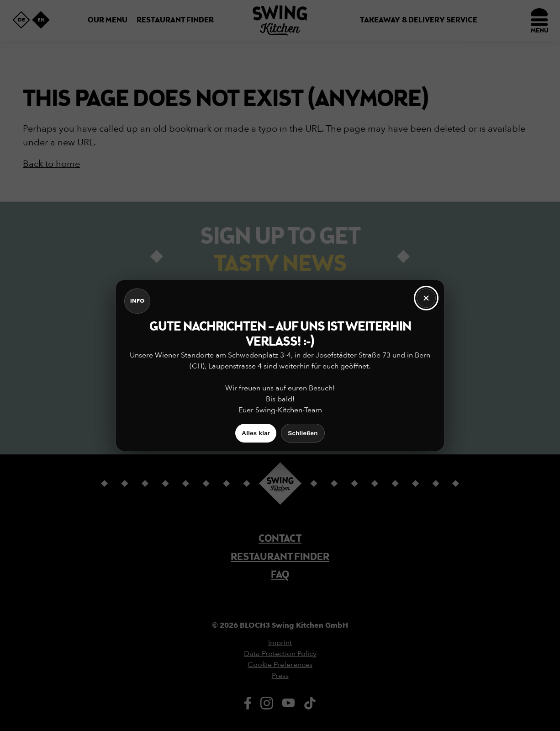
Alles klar (256, 433)
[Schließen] (426, 298)
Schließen (303, 433)
